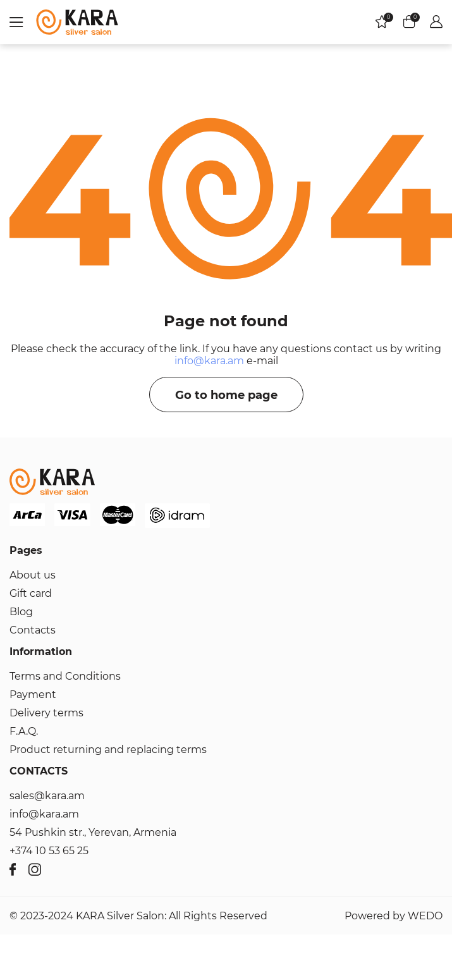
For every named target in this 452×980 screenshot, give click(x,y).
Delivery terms (46, 713)
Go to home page (226, 395)
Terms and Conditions (65, 676)
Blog (21, 612)
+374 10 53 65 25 (49, 851)
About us (33, 575)
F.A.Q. (24, 731)
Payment (33, 695)
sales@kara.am (47, 796)
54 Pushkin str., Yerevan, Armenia (93, 832)
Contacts (33, 630)
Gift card (31, 593)
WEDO (425, 916)
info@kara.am (209, 361)
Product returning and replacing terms (108, 750)
